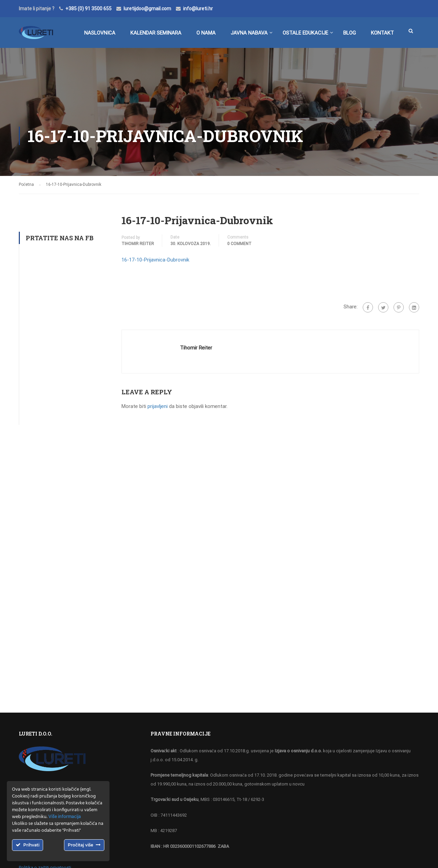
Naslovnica (100, 33)
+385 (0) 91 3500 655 (88, 9)
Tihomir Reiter (138, 244)
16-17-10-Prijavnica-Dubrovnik (155, 260)
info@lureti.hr (198, 9)
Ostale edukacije (305, 33)
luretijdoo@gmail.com (147, 9)
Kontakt (382, 33)
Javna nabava (249, 33)
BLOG (350, 33)
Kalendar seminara (156, 33)
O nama (206, 33)
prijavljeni (158, 406)
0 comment (239, 244)
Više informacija (65, 817)
